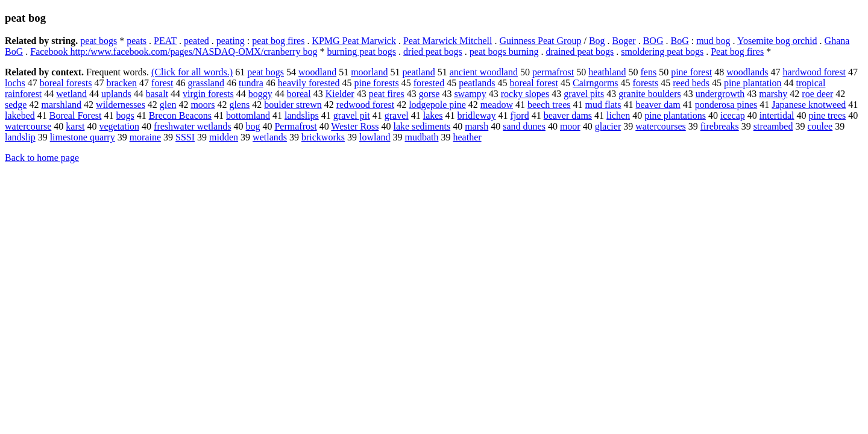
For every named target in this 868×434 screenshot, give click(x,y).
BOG (653, 41)
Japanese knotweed (809, 105)
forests (646, 83)
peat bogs (99, 41)
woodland (317, 72)
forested (429, 83)
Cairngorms (596, 83)
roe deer (817, 94)
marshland (61, 105)
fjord (520, 115)
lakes (433, 115)
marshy (773, 94)
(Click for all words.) (192, 72)
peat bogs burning (504, 52)
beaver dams (568, 115)
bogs (125, 115)
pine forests (376, 83)
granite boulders (650, 94)
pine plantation (753, 83)
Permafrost (295, 126)
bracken (121, 83)
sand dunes (524, 126)
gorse (429, 94)
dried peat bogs (433, 52)
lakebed (20, 115)
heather (467, 137)
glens (239, 105)
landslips (302, 115)
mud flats (603, 105)
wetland (71, 94)
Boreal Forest (76, 115)
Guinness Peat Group (540, 41)
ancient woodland (484, 72)
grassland (206, 83)
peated (197, 41)
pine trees (828, 115)
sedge (16, 105)
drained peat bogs (580, 52)
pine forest (691, 72)
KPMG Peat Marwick (354, 41)
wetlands (270, 137)
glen (168, 105)
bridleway (477, 115)
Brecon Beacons (180, 115)
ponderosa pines (726, 105)
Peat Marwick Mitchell (448, 41)
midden (224, 137)
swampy (470, 94)
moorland (369, 72)
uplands (116, 94)
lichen (618, 115)
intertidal (777, 115)
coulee (820, 126)
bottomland (248, 115)
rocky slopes (525, 94)
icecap (733, 115)
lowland (375, 137)
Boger (624, 41)
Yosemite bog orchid (777, 41)
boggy (260, 94)
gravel (397, 115)
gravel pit (352, 115)
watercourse (28, 126)
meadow (497, 105)
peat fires (387, 94)
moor (570, 126)
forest (162, 83)
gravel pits (584, 94)
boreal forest (534, 83)
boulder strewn (293, 105)
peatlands (477, 83)
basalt (157, 94)
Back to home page (42, 158)
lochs (15, 83)
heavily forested (309, 83)
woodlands (747, 72)
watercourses (661, 126)
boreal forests (66, 83)
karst (75, 126)
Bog (597, 41)
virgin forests (208, 94)
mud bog (713, 41)
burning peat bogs (361, 52)
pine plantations (675, 115)
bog (253, 126)
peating (231, 41)
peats (137, 41)
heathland (607, 72)
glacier (608, 126)
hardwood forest (814, 72)
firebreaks (720, 126)
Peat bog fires (737, 52)
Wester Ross (355, 126)
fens (648, 72)
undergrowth (720, 94)
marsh (476, 126)
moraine (145, 137)
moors (203, 105)
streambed (773, 126)
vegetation (119, 126)
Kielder (340, 94)
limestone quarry (83, 137)
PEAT (165, 41)
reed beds (691, 83)
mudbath (422, 137)
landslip (20, 137)
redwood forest (365, 105)
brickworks (323, 137)
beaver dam (658, 105)
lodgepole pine (437, 105)
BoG (679, 41)
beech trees (549, 105)
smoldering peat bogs (662, 52)
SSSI (185, 137)
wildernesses (121, 105)
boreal (299, 94)
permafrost (553, 72)
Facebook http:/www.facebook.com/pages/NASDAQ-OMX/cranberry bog (174, 52)
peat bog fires (278, 41)
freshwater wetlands (192, 126)
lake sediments (422, 126)
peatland (418, 72)
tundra (251, 83)
